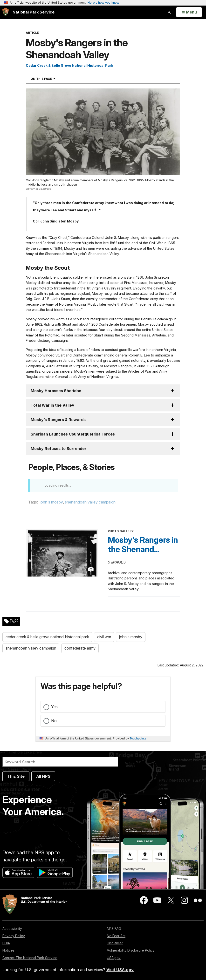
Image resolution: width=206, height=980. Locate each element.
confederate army (80, 648)
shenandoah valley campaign (90, 502)
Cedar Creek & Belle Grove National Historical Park (69, 65)
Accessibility (12, 929)
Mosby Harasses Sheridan (56, 391)
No (54, 721)
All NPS (43, 776)
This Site (16, 776)
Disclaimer (115, 943)
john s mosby (51, 502)
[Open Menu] (189, 12)
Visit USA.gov (120, 970)
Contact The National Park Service (30, 958)
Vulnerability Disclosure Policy (131, 950)
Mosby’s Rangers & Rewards (58, 420)
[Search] (60, 762)
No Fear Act (116, 936)
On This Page (51, 79)
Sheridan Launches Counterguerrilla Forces (73, 434)
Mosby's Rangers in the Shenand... (143, 545)
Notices (8, 950)
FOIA (6, 943)
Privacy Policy (14, 936)
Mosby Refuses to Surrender (58, 449)
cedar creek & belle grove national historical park (47, 637)
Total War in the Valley (52, 405)
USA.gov (114, 958)
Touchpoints (138, 738)
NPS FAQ (114, 929)
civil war (104, 637)
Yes (54, 707)
